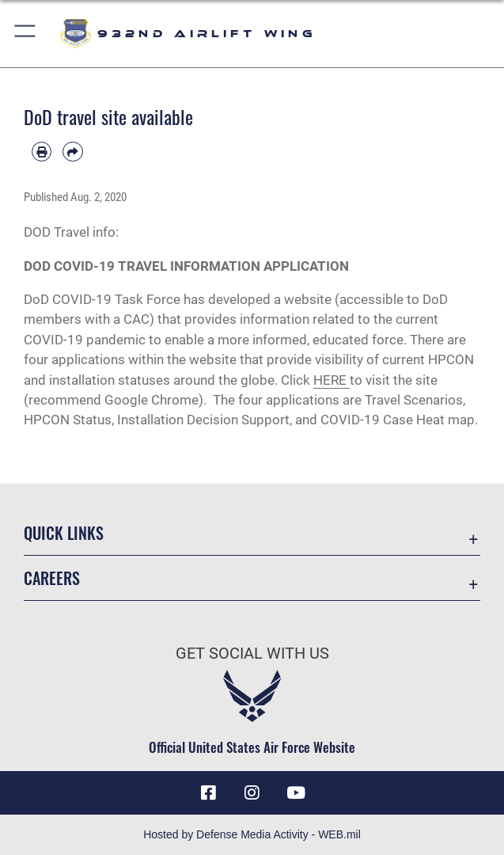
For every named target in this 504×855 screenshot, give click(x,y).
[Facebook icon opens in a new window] (208, 792)
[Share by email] (72, 152)
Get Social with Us (252, 653)
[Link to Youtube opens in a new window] (296, 792)
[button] (26, 34)
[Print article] (42, 152)
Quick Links (64, 533)
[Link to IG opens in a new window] (252, 792)
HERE (330, 380)
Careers (52, 578)
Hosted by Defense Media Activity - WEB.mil (252, 834)
